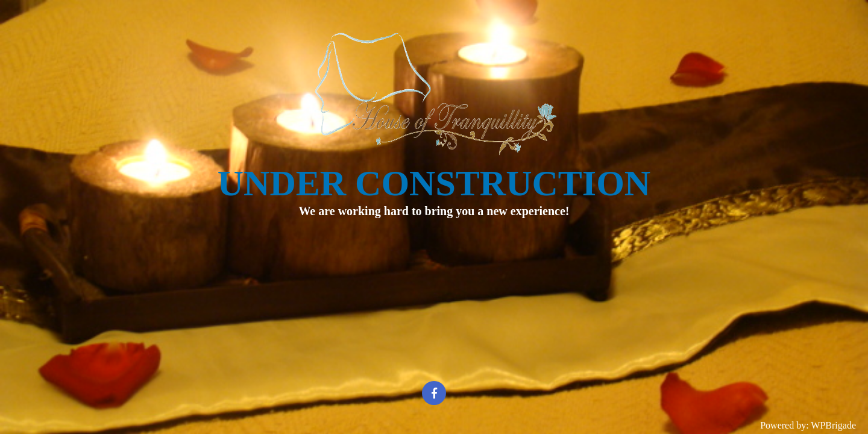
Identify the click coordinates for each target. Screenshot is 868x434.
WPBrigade (833, 425)
